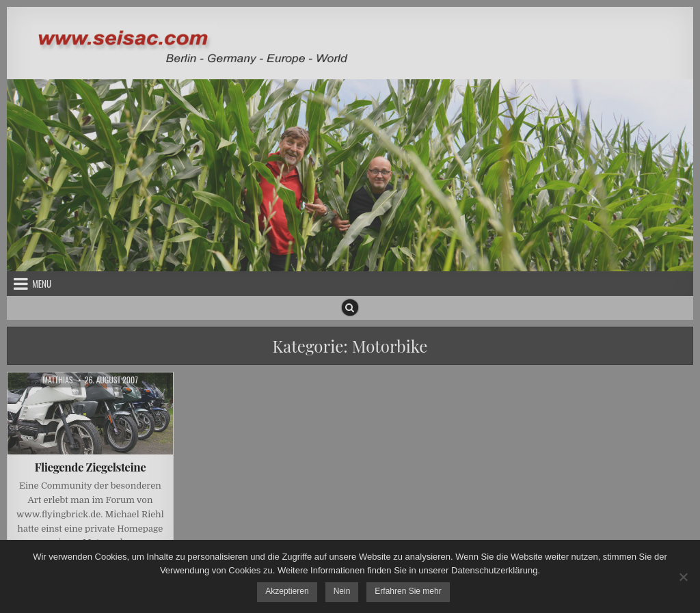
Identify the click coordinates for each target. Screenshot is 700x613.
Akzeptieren (287, 591)
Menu (42, 284)
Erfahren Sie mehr (408, 591)
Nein (342, 591)
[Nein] (683, 577)
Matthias (58, 380)
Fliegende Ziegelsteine (91, 467)
